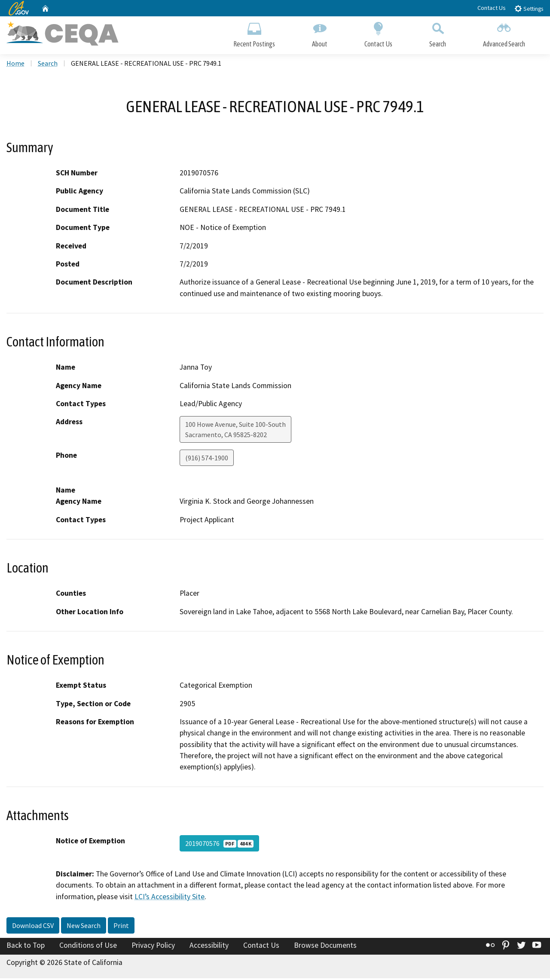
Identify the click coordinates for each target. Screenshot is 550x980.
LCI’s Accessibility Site (170, 898)
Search (438, 33)
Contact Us (492, 8)
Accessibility (209, 947)
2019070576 (219, 845)
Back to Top (26, 947)
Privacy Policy (153, 947)
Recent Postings (254, 33)
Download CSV (33, 927)
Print (121, 927)
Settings (529, 8)
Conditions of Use (88, 947)
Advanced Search (504, 33)
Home (15, 65)
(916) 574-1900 (207, 459)
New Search (84, 927)
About (320, 33)
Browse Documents (325, 947)
